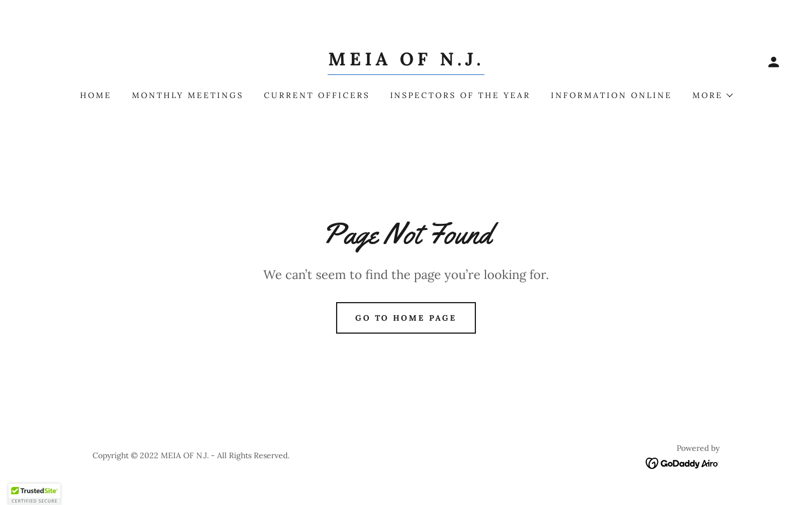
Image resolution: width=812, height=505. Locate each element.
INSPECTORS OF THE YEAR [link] (461, 95)
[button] (774, 62)
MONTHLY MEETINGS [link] (188, 95)
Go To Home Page (406, 318)
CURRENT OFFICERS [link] (317, 95)
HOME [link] (96, 95)
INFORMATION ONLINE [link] (612, 95)
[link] (406, 62)
